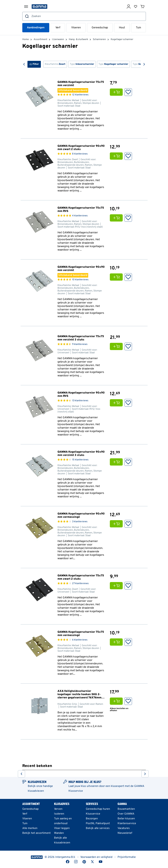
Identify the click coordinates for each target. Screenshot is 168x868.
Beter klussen (126, 819)
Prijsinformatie (127, 857)
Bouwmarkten (126, 809)
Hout (122, 28)
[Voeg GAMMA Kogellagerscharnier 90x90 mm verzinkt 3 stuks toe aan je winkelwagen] (117, 462)
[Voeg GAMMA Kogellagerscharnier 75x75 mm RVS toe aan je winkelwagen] (117, 218)
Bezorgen (92, 819)
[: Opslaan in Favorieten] (128, 92)
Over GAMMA (126, 814)
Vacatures (124, 828)
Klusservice (93, 814)
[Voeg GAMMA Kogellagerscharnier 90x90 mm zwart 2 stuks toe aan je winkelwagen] (117, 156)
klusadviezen (36, 791)
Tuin (138, 28)
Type (82, 64)
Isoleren (59, 814)
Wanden (59, 833)
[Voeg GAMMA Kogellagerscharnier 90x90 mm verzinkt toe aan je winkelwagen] (117, 277)
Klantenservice (127, 823)
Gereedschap (100, 28)
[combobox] (84, 16)
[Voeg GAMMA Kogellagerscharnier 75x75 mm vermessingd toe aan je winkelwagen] (117, 642)
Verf (58, 28)
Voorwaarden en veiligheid (96, 857)
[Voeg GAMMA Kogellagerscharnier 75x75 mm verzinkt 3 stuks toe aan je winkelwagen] (117, 346)
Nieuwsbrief (125, 833)
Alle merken (30, 828)
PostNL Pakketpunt (98, 823)
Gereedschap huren (98, 809)
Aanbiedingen (36, 28)
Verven (58, 809)
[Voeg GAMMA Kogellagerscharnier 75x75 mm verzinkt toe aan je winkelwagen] (117, 92)
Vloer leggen (62, 828)
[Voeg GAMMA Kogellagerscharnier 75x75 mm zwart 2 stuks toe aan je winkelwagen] (117, 586)
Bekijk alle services (98, 828)
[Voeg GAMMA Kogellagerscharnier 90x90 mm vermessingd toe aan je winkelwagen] (117, 524)
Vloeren (76, 28)
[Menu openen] (26, 7)
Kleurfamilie (55, 64)
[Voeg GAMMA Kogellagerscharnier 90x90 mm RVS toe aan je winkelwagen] (117, 403)
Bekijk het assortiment (36, 833)
